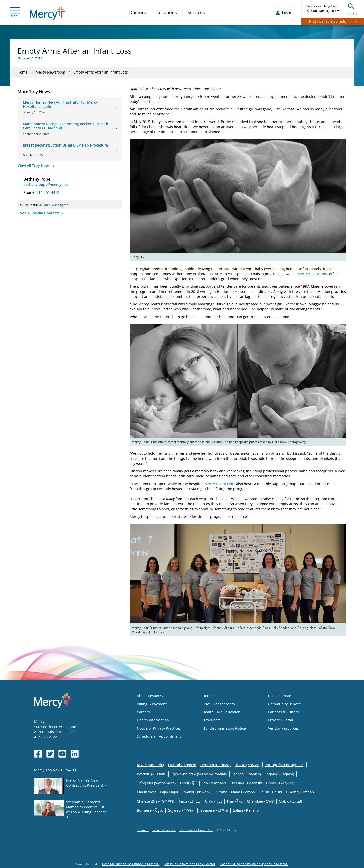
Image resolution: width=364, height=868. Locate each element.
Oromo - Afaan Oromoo (235, 792)
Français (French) (182, 765)
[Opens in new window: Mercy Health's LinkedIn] (75, 754)
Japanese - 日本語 (214, 810)
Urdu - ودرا (214, 801)
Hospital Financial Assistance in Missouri (131, 864)
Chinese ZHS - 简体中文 (156, 801)
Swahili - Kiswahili (197, 792)
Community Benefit (284, 704)
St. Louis (44, 205)
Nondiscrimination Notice (224, 728)
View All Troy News (35, 166)
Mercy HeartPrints (313, 274)
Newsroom (212, 720)
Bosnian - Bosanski (246, 783)
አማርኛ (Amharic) (150, 765)
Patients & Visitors (283, 712)
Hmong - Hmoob (300, 792)
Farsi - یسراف (190, 801)
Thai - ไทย (235, 801)
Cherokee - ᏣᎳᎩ (260, 801)
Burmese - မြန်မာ (150, 810)
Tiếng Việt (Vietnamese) (156, 783)
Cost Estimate (280, 696)
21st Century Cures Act (196, 830)
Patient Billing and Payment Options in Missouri (254, 864)
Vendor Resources (283, 728)
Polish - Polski (270, 792)
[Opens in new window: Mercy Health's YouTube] (62, 754)
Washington (60, 205)
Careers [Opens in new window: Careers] (143, 712)
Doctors (138, 12)
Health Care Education (221, 712)
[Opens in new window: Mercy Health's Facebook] (38, 754)
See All (71, 770)
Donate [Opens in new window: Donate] (209, 696)
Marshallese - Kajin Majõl (157, 792)
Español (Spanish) (246, 774)
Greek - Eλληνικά (280, 783)
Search (351, 9)
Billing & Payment (152, 704)
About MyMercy (150, 696)
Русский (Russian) (152, 774)
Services (196, 12)
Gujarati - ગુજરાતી (181, 810)
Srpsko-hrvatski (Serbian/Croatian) (199, 774)
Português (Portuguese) (285, 765)
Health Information (153, 720)
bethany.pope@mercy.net (46, 185)
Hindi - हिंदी (189, 783)
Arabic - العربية (290, 801)
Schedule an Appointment (159, 736)
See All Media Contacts (40, 213)
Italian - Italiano (246, 810)
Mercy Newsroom (50, 72)
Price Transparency (219, 704)
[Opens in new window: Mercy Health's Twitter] (50, 754)
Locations (167, 12)
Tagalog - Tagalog (280, 774)
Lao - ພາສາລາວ (214, 783)
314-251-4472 (48, 192)
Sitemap (143, 830)
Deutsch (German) (215, 765)
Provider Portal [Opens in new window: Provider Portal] (281, 720)
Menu (15, 13)
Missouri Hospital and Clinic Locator (190, 864)
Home (23, 72)
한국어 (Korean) (248, 765)
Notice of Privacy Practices (159, 728)
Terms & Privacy (164, 830)
